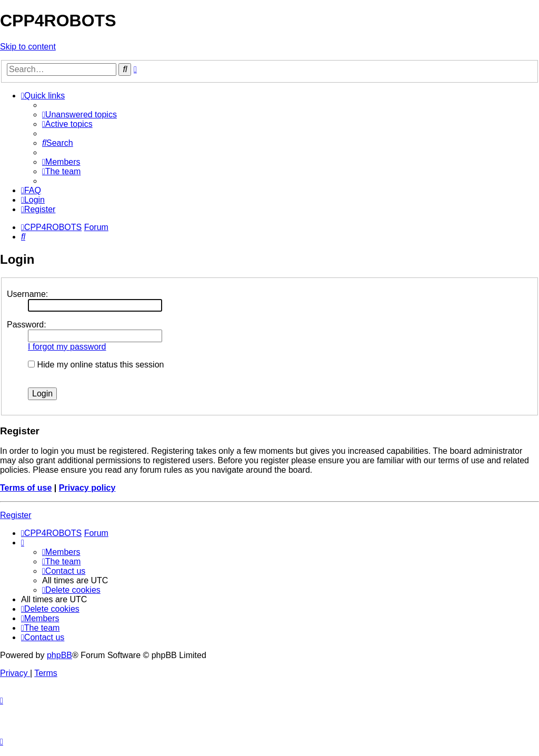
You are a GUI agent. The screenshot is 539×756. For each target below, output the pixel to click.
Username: (27, 294)
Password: (27, 325)
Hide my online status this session (96, 365)
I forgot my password (67, 347)
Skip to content (28, 47)
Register (16, 515)
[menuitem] (79, 115)
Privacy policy (87, 488)
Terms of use (26, 488)
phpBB (59, 655)
